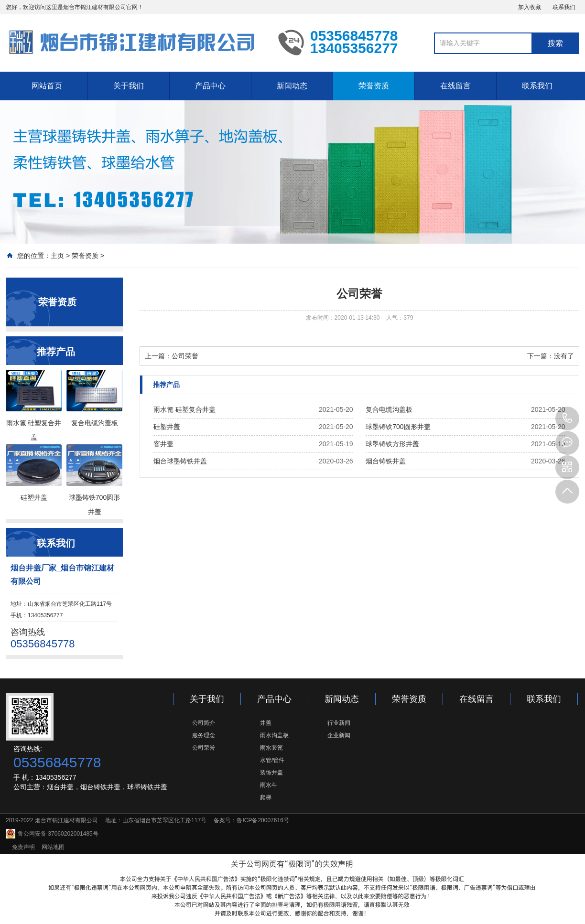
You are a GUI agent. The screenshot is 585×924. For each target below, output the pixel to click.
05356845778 (567, 419)
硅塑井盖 (167, 427)
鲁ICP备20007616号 (263, 820)
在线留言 (455, 86)
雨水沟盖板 (274, 735)
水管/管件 (272, 760)
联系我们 (564, 7)
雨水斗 (269, 785)
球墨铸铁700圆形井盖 (398, 427)
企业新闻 (339, 735)
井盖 (266, 723)
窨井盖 (163, 444)
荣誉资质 (374, 86)
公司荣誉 (185, 356)
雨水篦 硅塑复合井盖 (184, 409)
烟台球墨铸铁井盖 (180, 461)
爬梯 (266, 797)
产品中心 (210, 86)
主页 (57, 256)
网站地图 (53, 847)
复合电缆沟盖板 (389, 409)
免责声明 (23, 847)
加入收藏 (530, 7)
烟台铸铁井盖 (386, 461)
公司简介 (204, 723)
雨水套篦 (271, 748)
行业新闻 (339, 723)
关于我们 (129, 86)
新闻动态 (292, 86)
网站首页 (47, 86)
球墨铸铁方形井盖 (392, 444)
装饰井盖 (271, 773)
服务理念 (204, 735)
